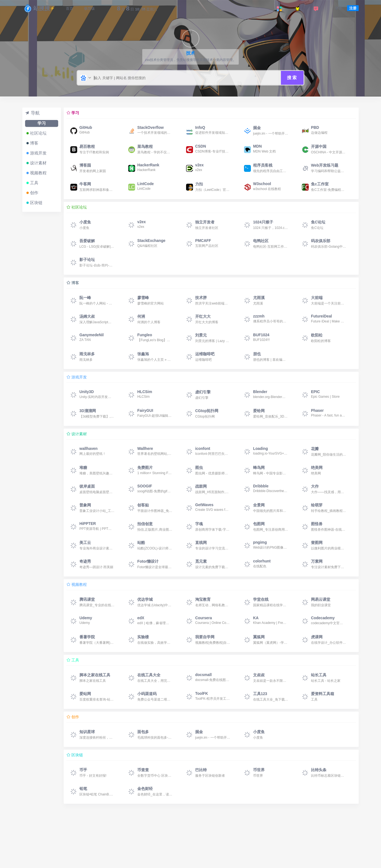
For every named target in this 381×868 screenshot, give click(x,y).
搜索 (292, 78)
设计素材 (38, 163)
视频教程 (38, 173)
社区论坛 (38, 133)
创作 (34, 193)
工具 (34, 183)
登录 (339, 8)
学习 (42, 123)
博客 (34, 143)
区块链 (36, 203)
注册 (353, 8)
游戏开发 (38, 153)
